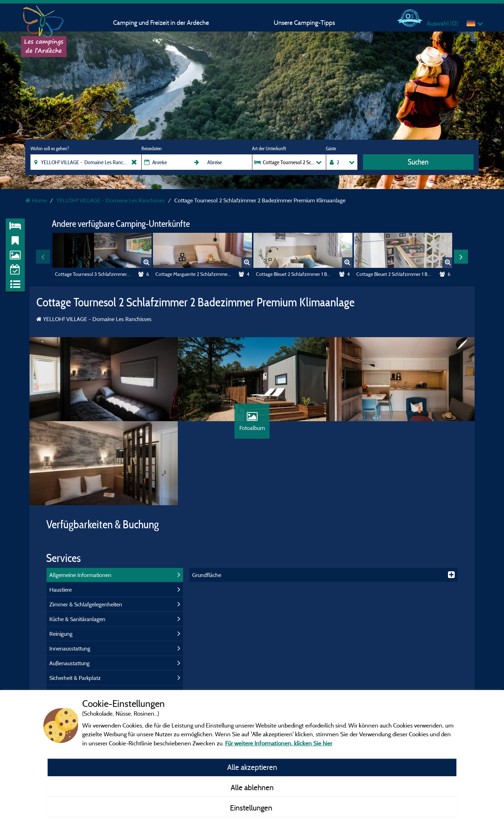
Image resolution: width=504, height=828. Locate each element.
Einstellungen (252, 808)
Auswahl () (442, 23)
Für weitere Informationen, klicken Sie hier (279, 743)
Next (461, 257)
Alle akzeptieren (252, 767)
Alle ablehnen (252, 787)
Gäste (331, 148)
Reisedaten (152, 148)
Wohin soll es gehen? (50, 148)
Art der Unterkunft (269, 148)
